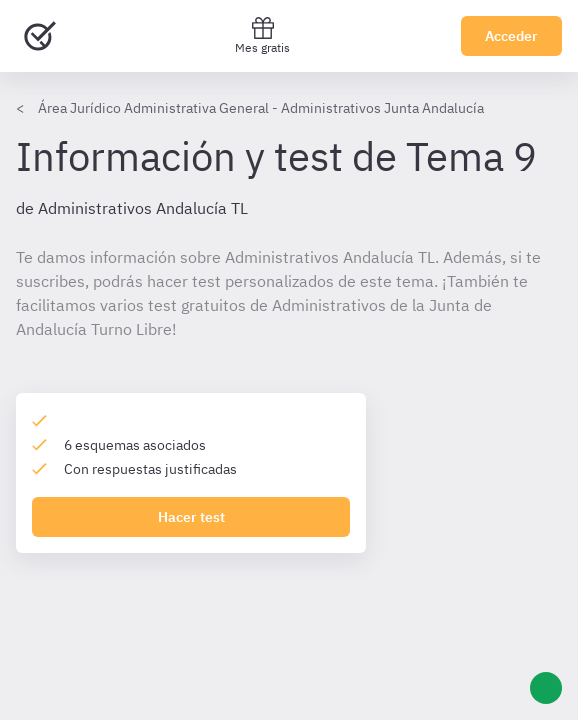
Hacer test (191, 517)
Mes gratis (262, 35)
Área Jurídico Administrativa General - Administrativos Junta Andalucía (261, 108)
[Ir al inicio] (40, 36)
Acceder (511, 36)
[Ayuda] (546, 688)
